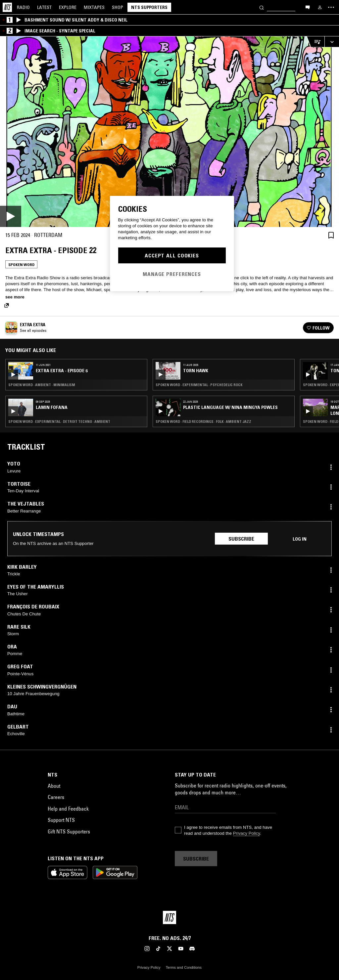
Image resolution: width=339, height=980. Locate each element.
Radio (23, 7)
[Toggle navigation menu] (331, 7)
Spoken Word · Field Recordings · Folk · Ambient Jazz (203, 422)
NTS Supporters (149, 7)
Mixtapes (94, 7)
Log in (300, 539)
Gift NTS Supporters (69, 831)
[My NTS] (320, 7)
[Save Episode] (331, 235)
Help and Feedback (68, 809)
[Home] (7, 7)
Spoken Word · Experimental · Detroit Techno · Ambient (59, 422)
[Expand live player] (332, 42)
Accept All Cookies (172, 255)
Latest (44, 7)
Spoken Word (21, 265)
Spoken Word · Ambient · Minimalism (42, 385)
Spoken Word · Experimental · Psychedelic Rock (199, 385)
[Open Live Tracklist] (315, 42)
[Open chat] (308, 7)
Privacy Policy (246, 833)
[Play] (169, 132)
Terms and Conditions (184, 967)
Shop (118, 7)
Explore (68, 7)
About (54, 786)
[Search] (262, 7)
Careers (56, 797)
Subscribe (241, 539)
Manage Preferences (172, 274)
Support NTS (61, 820)
